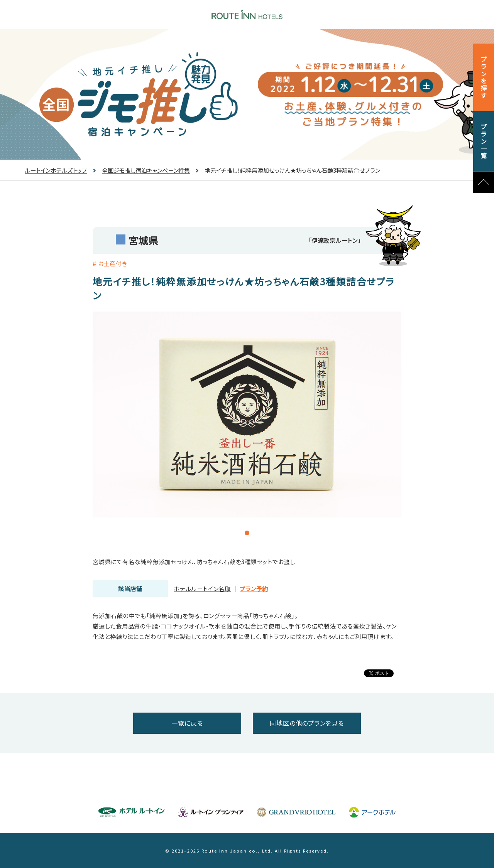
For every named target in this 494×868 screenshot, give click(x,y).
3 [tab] (256, 533)
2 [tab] (247, 533)
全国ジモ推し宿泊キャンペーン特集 (141, 170)
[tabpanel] (247, 414)
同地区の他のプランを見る (307, 723)
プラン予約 (254, 589)
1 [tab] (238, 533)
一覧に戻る (187, 723)
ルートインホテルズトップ (56, 170)
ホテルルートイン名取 (202, 589)
